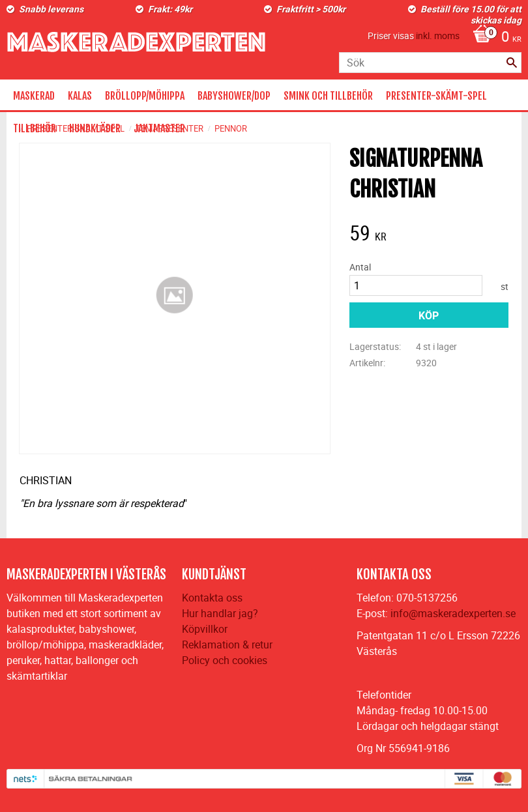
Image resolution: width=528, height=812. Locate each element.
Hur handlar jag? (220, 613)
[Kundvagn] (494, 38)
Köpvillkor (205, 629)
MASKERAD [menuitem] (34, 96)
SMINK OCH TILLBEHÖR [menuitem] (328, 96)
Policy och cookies (225, 660)
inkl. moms (438, 36)
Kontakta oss (212, 598)
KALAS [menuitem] (80, 96)
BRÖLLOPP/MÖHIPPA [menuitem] (145, 96)
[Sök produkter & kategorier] (430, 63)
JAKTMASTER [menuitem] (159, 128)
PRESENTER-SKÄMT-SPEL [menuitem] (436, 96)
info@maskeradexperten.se (453, 613)
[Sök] (512, 63)
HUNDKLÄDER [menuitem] (95, 128)
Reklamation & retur (227, 645)
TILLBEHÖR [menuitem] (35, 128)
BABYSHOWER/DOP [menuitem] (234, 96)
